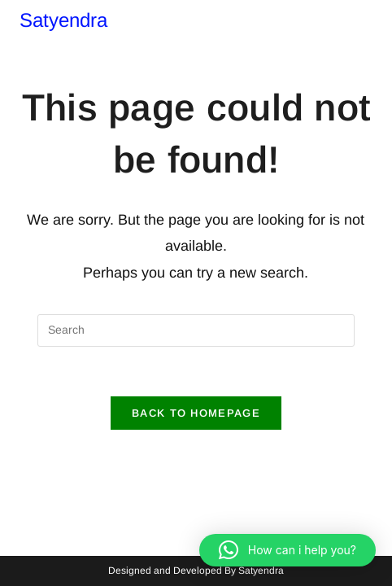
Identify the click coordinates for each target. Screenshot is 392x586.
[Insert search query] (196, 330)
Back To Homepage (196, 413)
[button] (287, 550)
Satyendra (63, 20)
